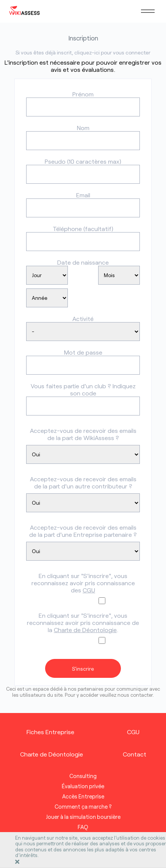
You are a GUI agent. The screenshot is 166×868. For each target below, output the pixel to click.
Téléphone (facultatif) (83, 229)
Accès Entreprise (83, 796)
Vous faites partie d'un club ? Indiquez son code (83, 389)
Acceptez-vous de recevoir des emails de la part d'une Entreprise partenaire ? (83, 531)
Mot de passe (83, 352)
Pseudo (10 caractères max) (83, 161)
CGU (89, 590)
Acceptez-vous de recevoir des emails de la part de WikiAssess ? (83, 434)
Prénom (83, 94)
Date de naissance (83, 262)
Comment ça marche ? (83, 807)
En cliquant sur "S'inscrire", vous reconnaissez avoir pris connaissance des (83, 583)
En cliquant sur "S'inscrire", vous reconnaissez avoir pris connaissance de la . (83, 622)
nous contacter (135, 695)
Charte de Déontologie (85, 630)
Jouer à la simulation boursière (83, 817)
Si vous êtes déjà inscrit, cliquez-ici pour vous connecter (83, 52)
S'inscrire (83, 669)
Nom (83, 128)
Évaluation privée (83, 786)
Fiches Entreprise (50, 732)
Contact (135, 754)
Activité (83, 319)
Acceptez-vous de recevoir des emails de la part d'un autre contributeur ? (83, 482)
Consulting (83, 776)
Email (83, 195)
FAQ (83, 827)
